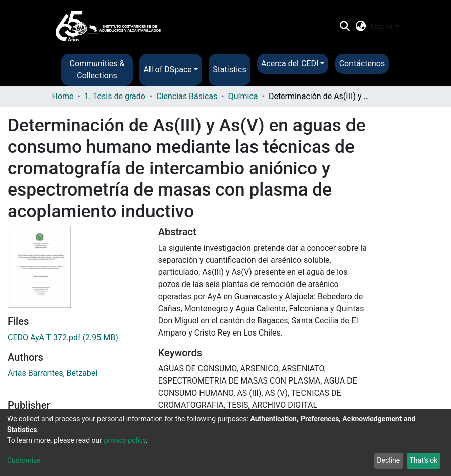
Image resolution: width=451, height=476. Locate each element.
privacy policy (125, 440)
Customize (24, 460)
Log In (382, 27)
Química (243, 96)
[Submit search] (345, 27)
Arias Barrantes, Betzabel (53, 373)
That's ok (423, 460)
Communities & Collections (97, 69)
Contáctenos (362, 63)
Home (63, 96)
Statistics (230, 69)
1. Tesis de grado (115, 96)
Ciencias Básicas (187, 96)
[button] (360, 27)
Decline (388, 460)
